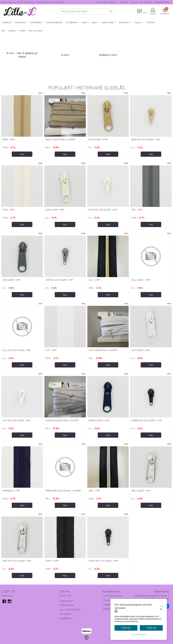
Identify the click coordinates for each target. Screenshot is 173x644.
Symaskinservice (55, 23)
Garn (84, 23)
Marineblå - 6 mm (11, 491)
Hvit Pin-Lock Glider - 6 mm (16, 420)
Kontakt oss (146, 2)
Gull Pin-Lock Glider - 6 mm (17, 350)
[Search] (87, 11)
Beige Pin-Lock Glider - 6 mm (146, 140)
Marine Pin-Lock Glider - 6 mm (147, 420)
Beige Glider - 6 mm (98, 140)
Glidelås (21, 31)
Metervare (20, 23)
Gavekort (7, 23)
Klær (94, 23)
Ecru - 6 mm (8, 210)
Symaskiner (36, 23)
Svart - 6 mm (52, 561)
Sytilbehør (71, 23)
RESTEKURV (124, 23)
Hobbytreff (108, 609)
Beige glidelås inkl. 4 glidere (61, 140)
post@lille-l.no (66, 618)
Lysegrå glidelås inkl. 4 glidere (62, 420)
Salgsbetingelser (162, 2)
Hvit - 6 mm (51, 350)
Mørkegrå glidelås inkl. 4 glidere (63, 491)
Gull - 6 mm (94, 280)
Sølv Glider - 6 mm (141, 491)
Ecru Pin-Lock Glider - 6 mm (103, 210)
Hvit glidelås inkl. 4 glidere (103, 350)
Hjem (3, 31)
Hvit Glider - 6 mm (140, 350)
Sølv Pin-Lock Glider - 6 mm (17, 561)
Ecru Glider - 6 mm (55, 210)
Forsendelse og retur (107, 2)
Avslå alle (126, 628)
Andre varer (108, 23)
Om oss (134, 2)
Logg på (124, 2)
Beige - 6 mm (9, 140)
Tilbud (138, 23)
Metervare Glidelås (34, 31)
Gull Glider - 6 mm (141, 280)
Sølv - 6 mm (94, 491)
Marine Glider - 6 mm (99, 420)
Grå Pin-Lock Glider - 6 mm (59, 280)
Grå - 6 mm (137, 210)
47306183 (67, 614)
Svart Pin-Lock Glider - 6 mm (103, 561)
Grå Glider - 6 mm (12, 280)
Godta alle (151, 628)
